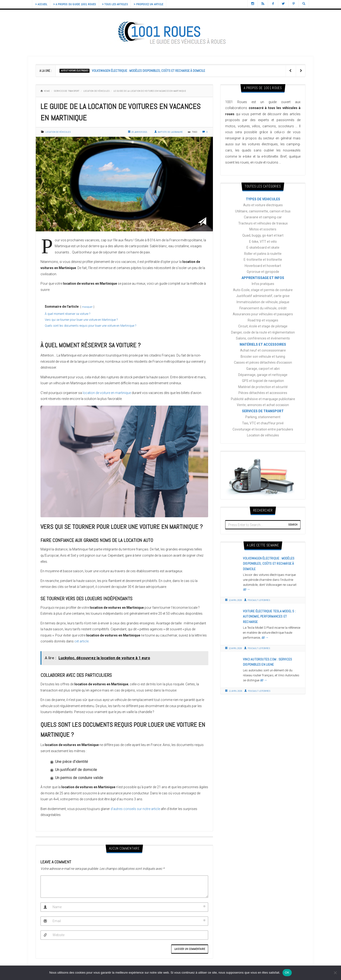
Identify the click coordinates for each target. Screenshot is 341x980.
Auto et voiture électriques (74, 71)
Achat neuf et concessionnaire (263, 350)
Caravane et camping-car (263, 217)
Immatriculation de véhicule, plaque (263, 302)
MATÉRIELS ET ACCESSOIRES (263, 344)
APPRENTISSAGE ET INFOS (263, 278)
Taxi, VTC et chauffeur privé (263, 423)
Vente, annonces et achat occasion (263, 405)
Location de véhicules (96, 91)
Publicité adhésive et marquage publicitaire (263, 399)
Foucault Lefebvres (257, 600)
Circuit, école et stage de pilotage (263, 326)
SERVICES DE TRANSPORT (67, 91)
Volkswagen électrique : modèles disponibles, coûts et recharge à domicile (148, 71)
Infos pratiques (263, 284)
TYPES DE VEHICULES (263, 199)
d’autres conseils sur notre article (135, 809)
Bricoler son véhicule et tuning (263, 357)
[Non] (335, 973)
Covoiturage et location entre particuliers (263, 429)
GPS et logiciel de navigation (263, 381)
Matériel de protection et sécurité (263, 387)
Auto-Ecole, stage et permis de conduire (263, 290)
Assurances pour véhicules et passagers (263, 314)
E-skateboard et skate (263, 247)
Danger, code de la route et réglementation (263, 332)
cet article (81, 641)
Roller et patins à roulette (263, 254)
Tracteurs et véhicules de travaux (263, 223)
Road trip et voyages (263, 320)
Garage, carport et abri (263, 369)
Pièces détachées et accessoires (263, 393)
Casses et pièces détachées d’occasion (263, 362)
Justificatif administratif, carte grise (263, 296)
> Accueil (42, 4)
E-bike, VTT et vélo (263, 242)
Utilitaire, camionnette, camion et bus (263, 211)
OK (287, 973)
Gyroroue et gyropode (263, 272)
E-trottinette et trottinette (263, 260)
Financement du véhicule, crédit (263, 308)
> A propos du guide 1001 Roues (77, 4)
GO (247, 590)
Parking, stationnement (263, 417)
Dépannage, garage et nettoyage (263, 375)
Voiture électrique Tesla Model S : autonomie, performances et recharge (269, 616)
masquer (87, 307)
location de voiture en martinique (107, 393)
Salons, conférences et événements (263, 338)
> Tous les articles (119, 4)
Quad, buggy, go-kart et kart (263, 235)
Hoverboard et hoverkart (263, 266)
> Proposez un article (154, 4)
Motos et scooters (263, 229)
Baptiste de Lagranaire (169, 132)
